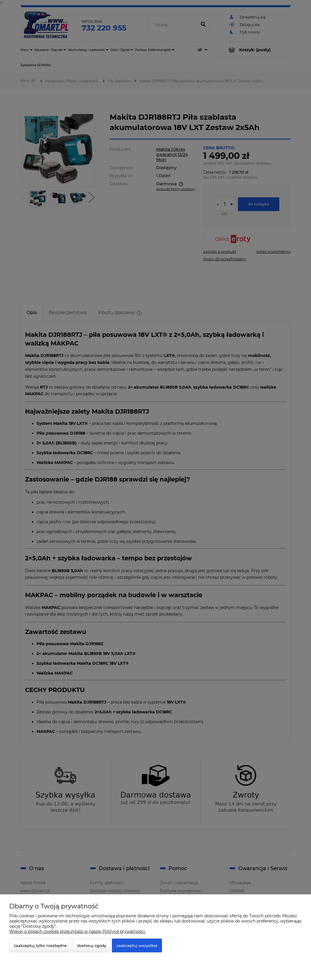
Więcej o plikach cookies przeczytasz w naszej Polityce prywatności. (77, 931)
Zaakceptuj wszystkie (137, 945)
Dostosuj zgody (92, 945)
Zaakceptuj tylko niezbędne (40, 945)
